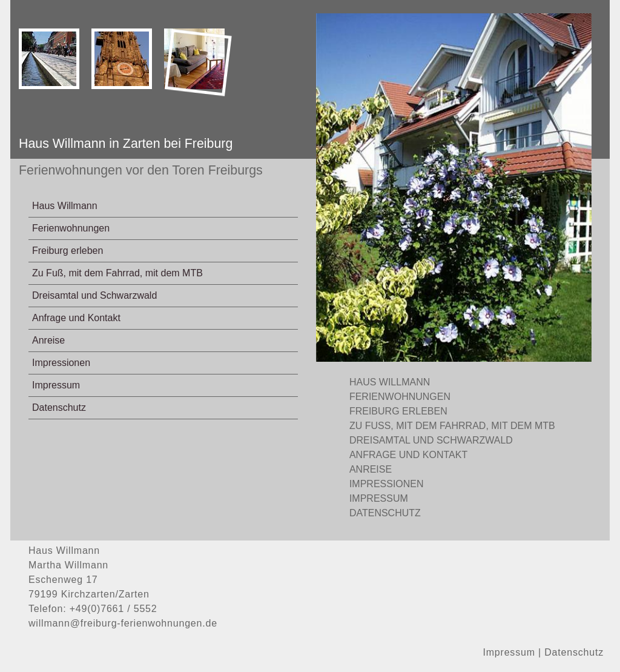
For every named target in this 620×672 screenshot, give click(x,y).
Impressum (56, 385)
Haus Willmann (65, 206)
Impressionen (61, 363)
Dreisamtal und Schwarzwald (94, 295)
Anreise (48, 340)
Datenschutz (59, 408)
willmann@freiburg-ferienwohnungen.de (123, 623)
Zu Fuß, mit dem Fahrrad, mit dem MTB (117, 273)
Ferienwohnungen (71, 228)
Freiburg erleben (68, 251)
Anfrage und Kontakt (76, 318)
